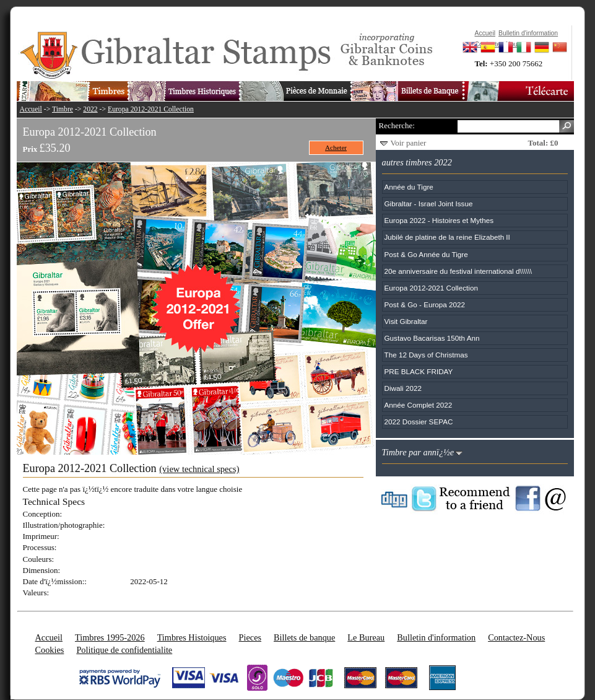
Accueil (31, 109)
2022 (90, 109)
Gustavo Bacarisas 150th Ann (432, 338)
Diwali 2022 (403, 388)
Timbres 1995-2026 (110, 637)
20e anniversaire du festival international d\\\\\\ (458, 271)
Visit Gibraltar (406, 321)
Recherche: (397, 125)
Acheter (336, 147)
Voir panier (409, 143)
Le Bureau (366, 637)
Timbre (63, 109)
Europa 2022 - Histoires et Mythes (439, 220)
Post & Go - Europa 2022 (425, 304)
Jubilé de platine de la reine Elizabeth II (447, 237)
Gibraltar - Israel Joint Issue (429, 203)
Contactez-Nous (516, 637)
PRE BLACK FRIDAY (419, 371)
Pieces (250, 637)
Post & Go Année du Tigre (426, 254)
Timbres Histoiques (192, 637)
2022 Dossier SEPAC (419, 422)
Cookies (50, 650)
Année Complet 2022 (419, 405)
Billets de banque (304, 637)
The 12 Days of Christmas (426, 355)
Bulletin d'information (436, 637)
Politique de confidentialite (124, 650)
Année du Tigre (409, 187)
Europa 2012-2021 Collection (151, 109)
